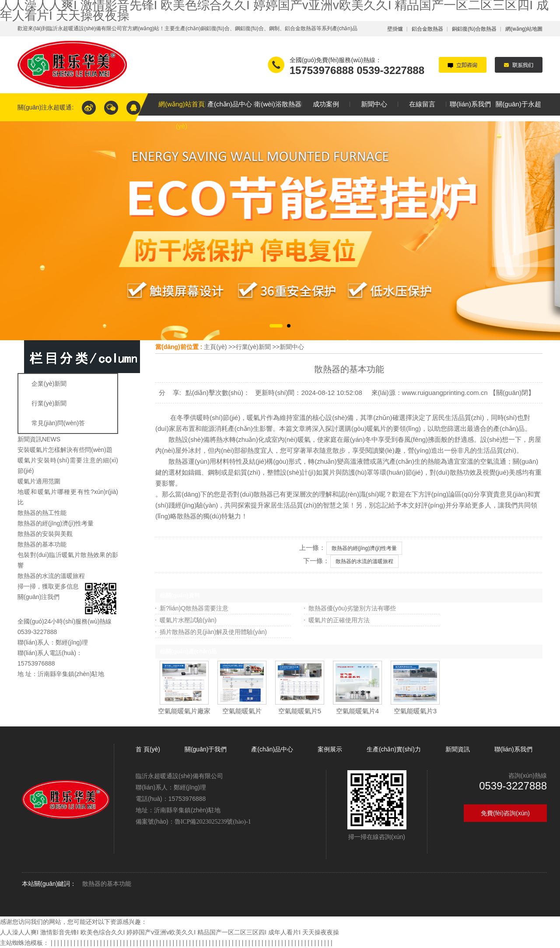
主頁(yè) (215, 347)
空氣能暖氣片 (242, 711)
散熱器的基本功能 (42, 544)
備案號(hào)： (193, 821)
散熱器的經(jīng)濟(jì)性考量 (56, 523)
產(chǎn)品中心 (272, 749)
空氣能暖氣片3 (415, 711)
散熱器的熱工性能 (42, 513)
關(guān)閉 (512, 393)
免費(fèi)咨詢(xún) (505, 813)
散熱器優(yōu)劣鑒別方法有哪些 (352, 608)
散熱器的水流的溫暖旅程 (51, 576)
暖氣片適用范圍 (39, 481)
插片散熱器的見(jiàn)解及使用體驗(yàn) (213, 632)
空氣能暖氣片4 (357, 711)
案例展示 (330, 749)
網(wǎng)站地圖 (524, 29)
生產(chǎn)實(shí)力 (394, 749)
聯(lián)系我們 (513, 749)
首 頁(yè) (149, 749)
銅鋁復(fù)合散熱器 (474, 29)
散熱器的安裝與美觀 (45, 534)
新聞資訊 (458, 749)
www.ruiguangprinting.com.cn (445, 393)
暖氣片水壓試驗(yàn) (188, 620)
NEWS (51, 439)
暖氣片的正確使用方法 (339, 620)
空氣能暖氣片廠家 (184, 711)
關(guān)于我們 (206, 749)
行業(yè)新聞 (253, 347)
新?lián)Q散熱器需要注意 (194, 608)
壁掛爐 (395, 29)
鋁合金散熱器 (427, 29)
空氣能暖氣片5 (300, 711)
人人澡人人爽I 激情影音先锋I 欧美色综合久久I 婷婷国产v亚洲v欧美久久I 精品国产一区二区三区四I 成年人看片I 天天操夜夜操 (170, 932)
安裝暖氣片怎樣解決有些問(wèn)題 (65, 450)
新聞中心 (292, 347)
